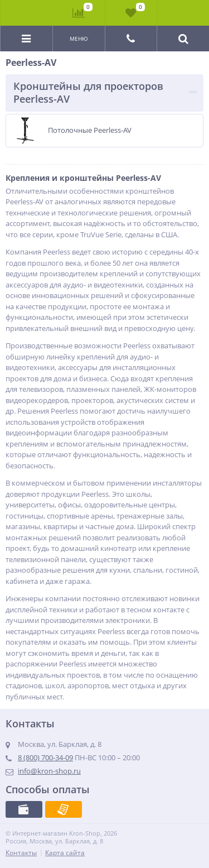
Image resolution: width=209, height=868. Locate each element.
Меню (79, 39)
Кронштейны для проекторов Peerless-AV (88, 92)
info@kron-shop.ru (49, 771)
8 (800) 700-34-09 (45, 757)
